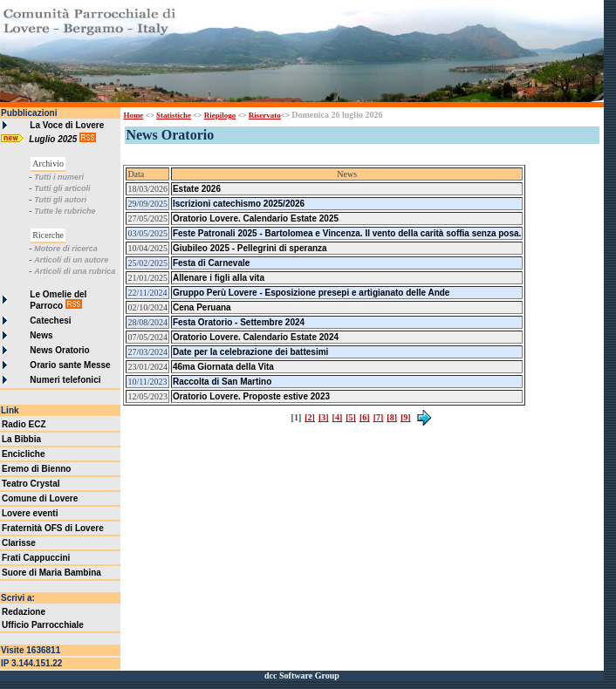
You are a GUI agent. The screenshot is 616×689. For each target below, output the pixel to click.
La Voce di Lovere (67, 125)
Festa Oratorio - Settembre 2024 (239, 322)
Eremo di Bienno (36, 469)
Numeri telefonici (65, 380)
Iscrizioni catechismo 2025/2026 (239, 204)
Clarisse (19, 543)
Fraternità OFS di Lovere (53, 528)
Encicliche (23, 454)
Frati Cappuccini (36, 558)
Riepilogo (220, 115)
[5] (351, 417)
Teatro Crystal (31, 484)
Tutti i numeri (59, 177)
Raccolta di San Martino (222, 382)
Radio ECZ (24, 424)
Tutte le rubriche (65, 211)
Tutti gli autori (60, 200)
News (41, 335)
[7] (379, 417)
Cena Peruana (202, 307)
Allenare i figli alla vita (219, 278)
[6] (365, 417)
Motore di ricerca (66, 249)
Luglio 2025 (54, 139)
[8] (392, 417)
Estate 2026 (197, 189)
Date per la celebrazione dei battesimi (250, 352)
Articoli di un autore (71, 260)
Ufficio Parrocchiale (43, 625)
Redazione (24, 612)
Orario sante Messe (70, 365)
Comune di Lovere (40, 498)
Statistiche (174, 115)
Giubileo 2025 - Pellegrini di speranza (250, 248)
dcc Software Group (302, 675)
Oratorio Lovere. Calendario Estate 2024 (256, 337)
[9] (406, 417)
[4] (338, 417)
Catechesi (50, 321)
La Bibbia (21, 439)
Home (133, 115)
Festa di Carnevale (211, 263)
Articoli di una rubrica (75, 271)
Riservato (265, 115)
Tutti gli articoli (62, 188)
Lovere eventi (30, 513)
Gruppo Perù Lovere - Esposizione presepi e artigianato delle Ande (311, 293)
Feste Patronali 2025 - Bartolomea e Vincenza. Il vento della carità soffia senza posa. (347, 233)
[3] (324, 417)
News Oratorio (59, 350)
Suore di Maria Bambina (51, 573)
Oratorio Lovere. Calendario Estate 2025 (256, 218)
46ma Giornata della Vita (223, 367)
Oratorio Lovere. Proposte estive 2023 (251, 396)
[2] (310, 417)
